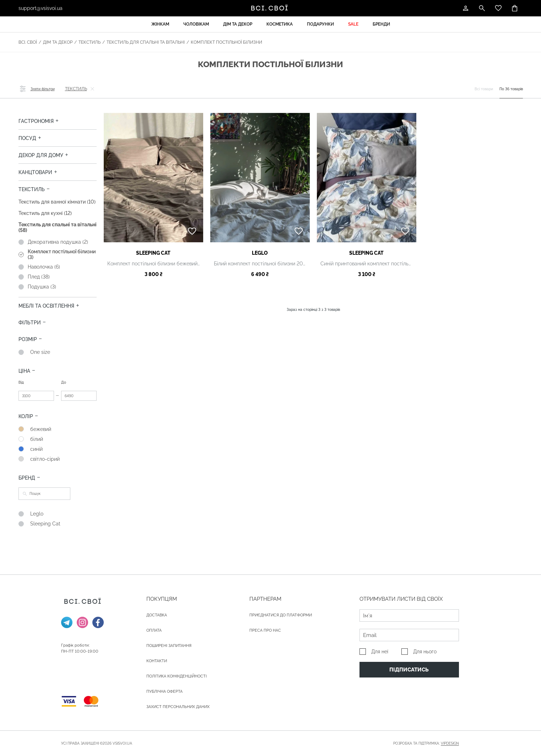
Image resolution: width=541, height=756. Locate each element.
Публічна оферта (164, 692)
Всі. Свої (28, 42)
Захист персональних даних (178, 707)
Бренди (381, 24)
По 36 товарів (511, 89)
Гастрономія (36, 121)
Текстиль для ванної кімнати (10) (57, 202)
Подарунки (320, 24)
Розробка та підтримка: (426, 744)
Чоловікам (196, 24)
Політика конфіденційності (177, 676)
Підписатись (409, 670)
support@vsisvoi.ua (40, 8)
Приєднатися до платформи (281, 615)
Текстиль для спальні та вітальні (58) (58, 227)
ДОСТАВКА (157, 615)
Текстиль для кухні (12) (45, 213)
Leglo (260, 253)
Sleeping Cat (153, 253)
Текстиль (90, 42)
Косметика (280, 24)
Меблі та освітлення (46, 306)
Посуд (27, 138)
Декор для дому (41, 155)
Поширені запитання (169, 646)
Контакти (157, 661)
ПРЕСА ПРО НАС (265, 630)
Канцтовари (35, 172)
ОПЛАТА (154, 630)
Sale (353, 24)
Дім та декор (238, 24)
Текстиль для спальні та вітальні (146, 42)
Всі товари (484, 89)
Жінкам (160, 24)
